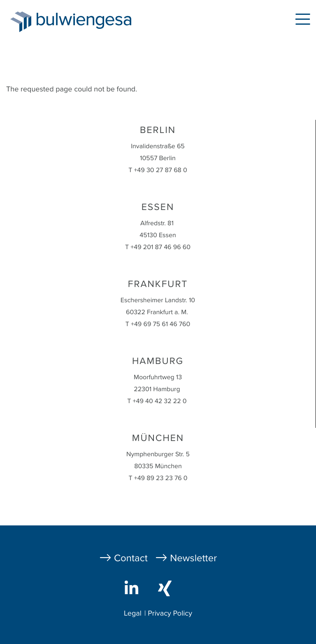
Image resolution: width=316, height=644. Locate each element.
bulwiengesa (96, 21)
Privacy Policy (170, 614)
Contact (131, 558)
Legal (133, 614)
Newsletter (193, 558)
